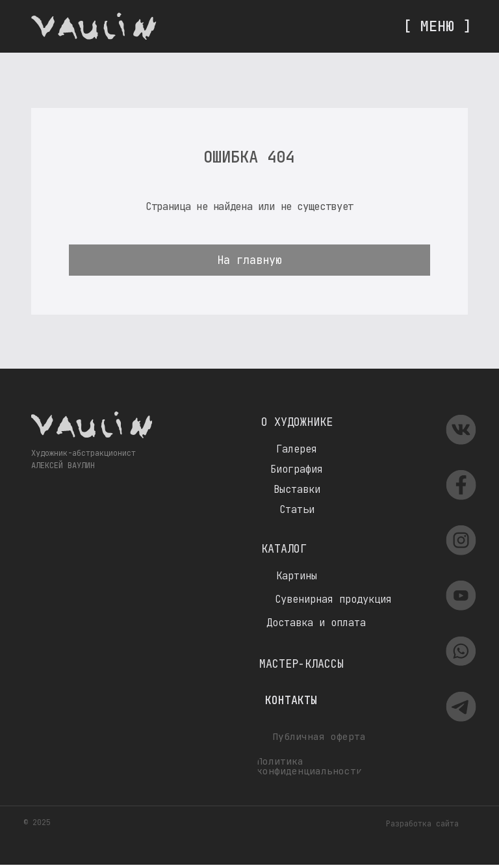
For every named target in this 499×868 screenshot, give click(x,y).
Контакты (291, 700)
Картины (297, 576)
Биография (297, 469)
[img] (94, 26)
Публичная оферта (319, 736)
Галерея (297, 449)
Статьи (297, 509)
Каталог (284, 549)
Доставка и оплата (316, 623)
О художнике (297, 422)
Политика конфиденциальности (309, 766)
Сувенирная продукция (333, 599)
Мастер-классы (301, 664)
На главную (249, 260)
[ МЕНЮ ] (437, 26)
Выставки (297, 489)
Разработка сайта (422, 824)
